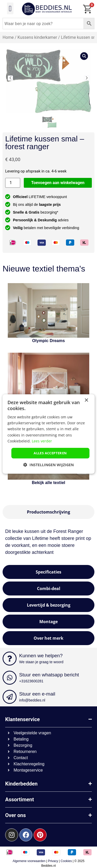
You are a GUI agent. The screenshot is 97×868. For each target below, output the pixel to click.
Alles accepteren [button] (50, 453)
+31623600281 (31, 681)
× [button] (86, 400)
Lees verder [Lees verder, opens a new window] (42, 441)
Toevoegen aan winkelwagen (58, 183)
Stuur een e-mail (37, 694)
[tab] (48, 512)
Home (8, 37)
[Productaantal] (13, 183)
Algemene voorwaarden (29, 861)
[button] (10, 8)
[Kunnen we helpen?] (10, 659)
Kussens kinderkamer (37, 37)
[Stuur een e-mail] (10, 697)
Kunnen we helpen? (41, 656)
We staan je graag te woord (41, 662)
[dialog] (48, 434)
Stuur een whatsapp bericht (49, 675)
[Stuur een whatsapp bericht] (10, 678)
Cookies (66, 861)
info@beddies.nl (32, 700)
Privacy (53, 861)
